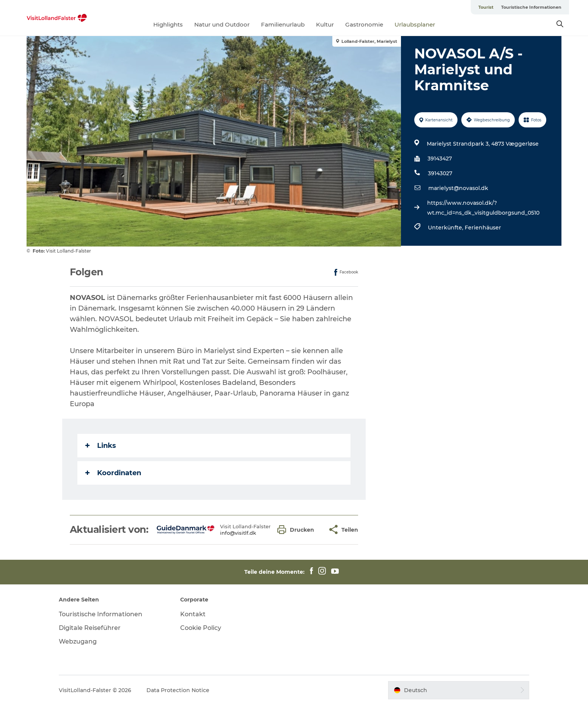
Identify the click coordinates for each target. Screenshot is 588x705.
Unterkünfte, (446, 228)
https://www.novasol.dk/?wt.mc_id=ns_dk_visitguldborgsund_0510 (483, 208)
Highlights (168, 24)
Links (101, 446)
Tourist (486, 7)
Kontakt (193, 614)
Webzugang (78, 641)
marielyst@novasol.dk (458, 188)
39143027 (440, 173)
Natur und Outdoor (222, 24)
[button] (298, 530)
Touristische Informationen (531, 7)
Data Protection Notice (178, 690)
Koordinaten (113, 473)
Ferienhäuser (483, 228)
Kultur (325, 24)
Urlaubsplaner (415, 24)
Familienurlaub (283, 24)
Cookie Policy (201, 628)
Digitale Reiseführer (90, 628)
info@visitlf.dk (238, 533)
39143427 (440, 159)
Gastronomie (364, 24)
